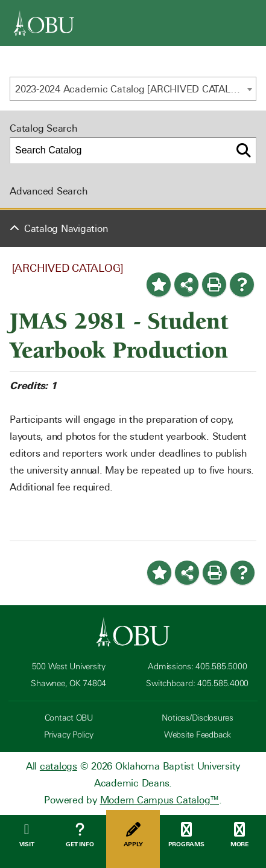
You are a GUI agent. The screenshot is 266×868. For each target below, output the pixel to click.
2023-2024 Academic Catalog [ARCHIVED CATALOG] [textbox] (131, 89)
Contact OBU (69, 718)
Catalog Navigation (66, 229)
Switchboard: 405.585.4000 (197, 683)
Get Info (80, 835)
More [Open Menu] (239, 835)
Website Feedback (198, 735)
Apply (133, 835)
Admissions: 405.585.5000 (197, 667)
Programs (186, 835)
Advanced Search (48, 191)
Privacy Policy (69, 735)
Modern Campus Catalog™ (160, 800)
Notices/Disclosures (198, 718)
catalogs (59, 766)
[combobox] (133, 89)
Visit (27, 835)
